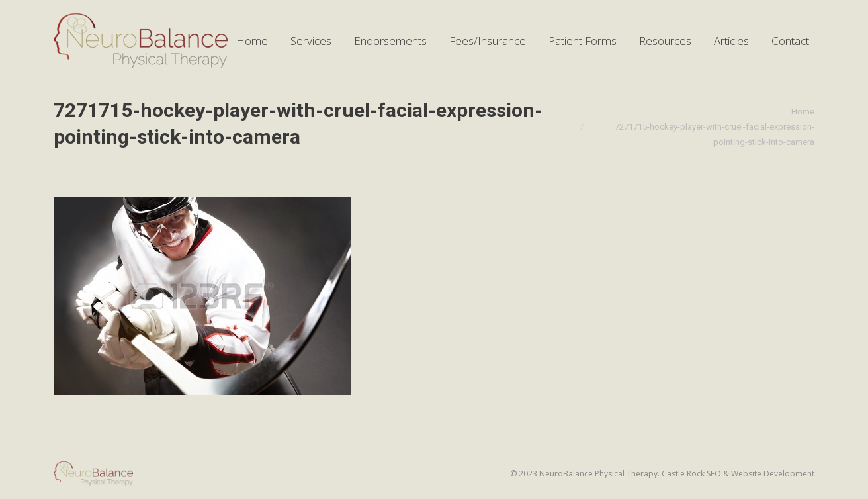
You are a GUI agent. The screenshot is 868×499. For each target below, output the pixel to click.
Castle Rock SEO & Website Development (738, 474)
